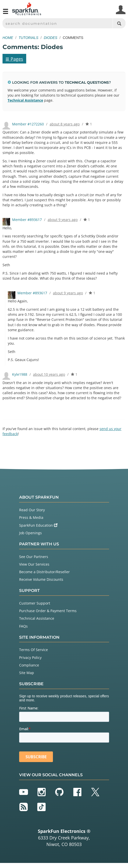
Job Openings (30, 533)
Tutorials (28, 38)
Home (8, 38)
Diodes (51, 38)
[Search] (119, 23)
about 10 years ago (49, 374)
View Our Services (34, 564)
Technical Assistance (25, 100)
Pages (14, 59)
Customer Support (35, 603)
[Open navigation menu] (6, 13)
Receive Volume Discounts (41, 579)
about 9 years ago (63, 220)
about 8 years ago (65, 124)
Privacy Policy (30, 658)
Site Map (27, 673)
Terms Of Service (34, 650)
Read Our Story (32, 510)
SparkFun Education (38, 525)
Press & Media (31, 517)
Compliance (29, 665)
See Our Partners (34, 557)
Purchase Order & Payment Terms (48, 611)
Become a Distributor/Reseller (44, 572)
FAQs (23, 626)
